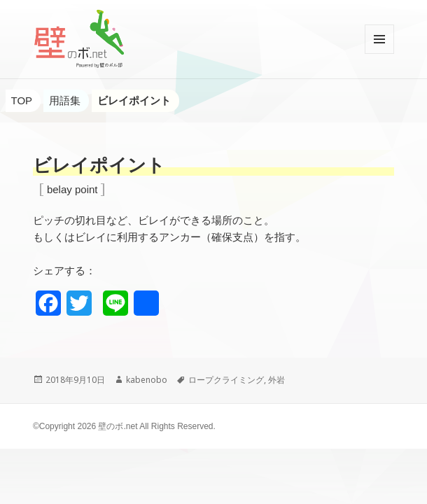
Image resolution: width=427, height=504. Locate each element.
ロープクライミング (226, 380)
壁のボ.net (118, 426)
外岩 (276, 380)
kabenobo (147, 380)
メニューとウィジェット (379, 54)
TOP (22, 100)
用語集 (65, 100)
